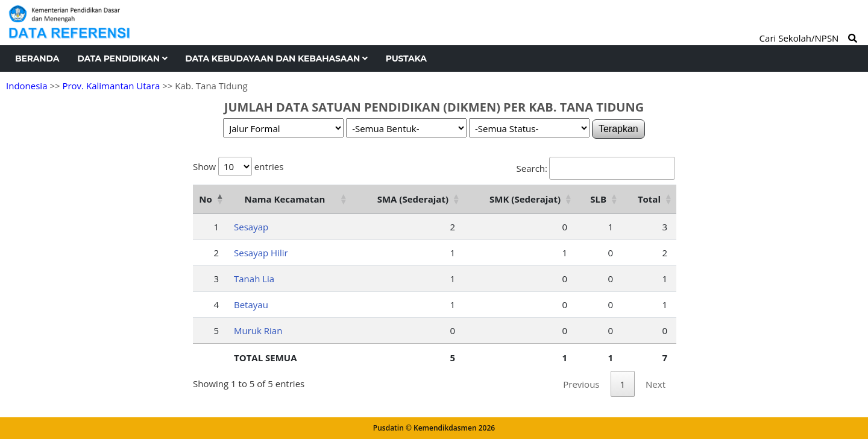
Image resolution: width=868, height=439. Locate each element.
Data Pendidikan (122, 58)
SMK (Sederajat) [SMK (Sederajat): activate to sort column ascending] (525, 199)
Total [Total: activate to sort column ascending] (649, 199)
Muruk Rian (258, 330)
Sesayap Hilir (261, 253)
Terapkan (618, 129)
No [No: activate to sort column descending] (205, 199)
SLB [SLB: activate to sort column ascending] (598, 199)
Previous (581, 384)
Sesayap (251, 227)
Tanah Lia (254, 279)
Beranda (37, 58)
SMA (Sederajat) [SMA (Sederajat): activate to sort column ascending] (413, 199)
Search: (596, 168)
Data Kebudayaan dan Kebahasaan (276, 58)
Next (656, 384)
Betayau (251, 305)
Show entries (238, 166)
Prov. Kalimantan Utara (111, 86)
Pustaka (406, 58)
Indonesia (27, 86)
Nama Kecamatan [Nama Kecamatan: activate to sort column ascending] (285, 199)
